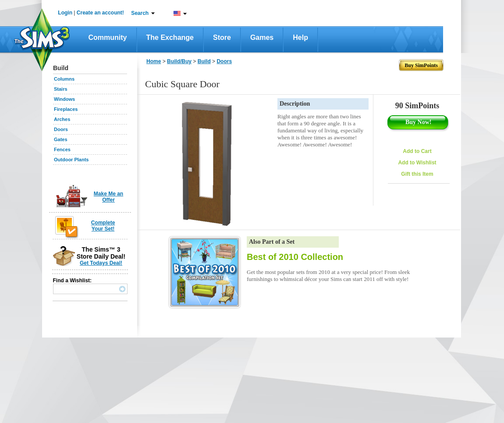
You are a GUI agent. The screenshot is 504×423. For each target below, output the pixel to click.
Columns (64, 79)
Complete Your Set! (103, 226)
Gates (61, 139)
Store (222, 37)
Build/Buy (179, 61)
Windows (64, 99)
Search (140, 13)
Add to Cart (417, 151)
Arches (62, 119)
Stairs (61, 89)
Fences (62, 149)
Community (108, 37)
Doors (61, 129)
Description (295, 104)
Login (65, 13)
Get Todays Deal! (101, 263)
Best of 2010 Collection (295, 257)
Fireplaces (66, 109)
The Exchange (170, 37)
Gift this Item (417, 174)
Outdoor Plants (71, 160)
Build (204, 61)
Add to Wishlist (417, 163)
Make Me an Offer (108, 197)
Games (262, 37)
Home (154, 61)
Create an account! (100, 13)
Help (300, 37)
